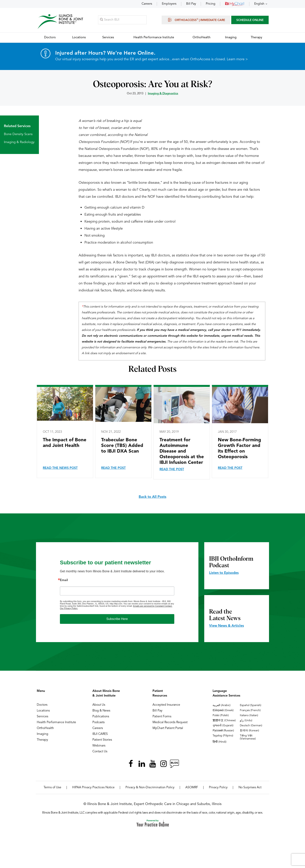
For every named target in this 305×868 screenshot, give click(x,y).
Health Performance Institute (56, 723)
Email (64, 580)
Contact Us (100, 752)
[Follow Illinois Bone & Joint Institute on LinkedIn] (142, 764)
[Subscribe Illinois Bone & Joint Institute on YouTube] (152, 764)
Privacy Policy (218, 788)
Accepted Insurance (166, 705)
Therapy (42, 740)
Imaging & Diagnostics (163, 94)
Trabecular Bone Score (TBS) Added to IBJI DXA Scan (122, 446)
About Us (99, 705)
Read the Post (113, 468)
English (259, 4)
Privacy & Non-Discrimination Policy (150, 788)
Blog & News (101, 711)
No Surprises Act (250, 788)
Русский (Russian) (223, 731)
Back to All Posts (152, 497)
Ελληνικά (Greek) (223, 711)
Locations (43, 711)
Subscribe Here (117, 619)
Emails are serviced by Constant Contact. (153, 606)
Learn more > (237, 59)
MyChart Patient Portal (168, 728)
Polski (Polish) (221, 716)
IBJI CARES (100, 734)
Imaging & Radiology (19, 142)
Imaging (43, 734)
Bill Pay (191, 4)
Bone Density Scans (18, 134)
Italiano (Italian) (249, 716)
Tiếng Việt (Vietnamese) (248, 737)
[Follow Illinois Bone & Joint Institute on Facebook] (131, 764)
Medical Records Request (170, 723)
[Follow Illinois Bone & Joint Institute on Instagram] (163, 764)
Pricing (211, 4)
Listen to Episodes (224, 573)
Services (43, 717)
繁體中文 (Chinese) (224, 721)
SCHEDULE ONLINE (250, 20)
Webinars (99, 746)
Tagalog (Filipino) (223, 736)
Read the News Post (60, 468)
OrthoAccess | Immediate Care (196, 20)
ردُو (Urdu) (246, 721)
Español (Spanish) (251, 705)
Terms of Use (52, 788)
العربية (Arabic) (222, 705)
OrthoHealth (45, 728)
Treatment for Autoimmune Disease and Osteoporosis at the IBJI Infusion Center (182, 452)
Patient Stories (102, 740)
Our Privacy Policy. (69, 608)
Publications (101, 717)
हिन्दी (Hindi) (220, 742)
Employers (169, 4)
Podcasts (99, 723)
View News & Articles (227, 626)
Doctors (42, 705)
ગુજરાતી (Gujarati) (223, 726)
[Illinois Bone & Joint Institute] (60, 21)
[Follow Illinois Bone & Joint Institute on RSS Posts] (174, 764)
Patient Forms (162, 717)
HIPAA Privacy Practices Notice (93, 788)
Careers (147, 4)
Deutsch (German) (251, 726)
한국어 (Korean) (249, 731)
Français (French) (250, 711)
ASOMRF (192, 788)
